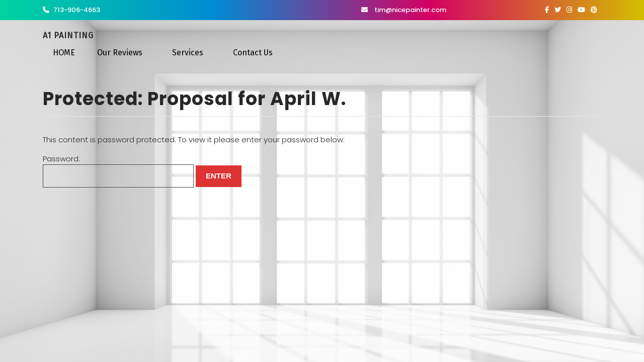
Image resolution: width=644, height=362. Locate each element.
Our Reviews (120, 53)
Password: (118, 171)
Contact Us (253, 53)
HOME (64, 53)
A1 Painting (68, 35)
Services (188, 53)
